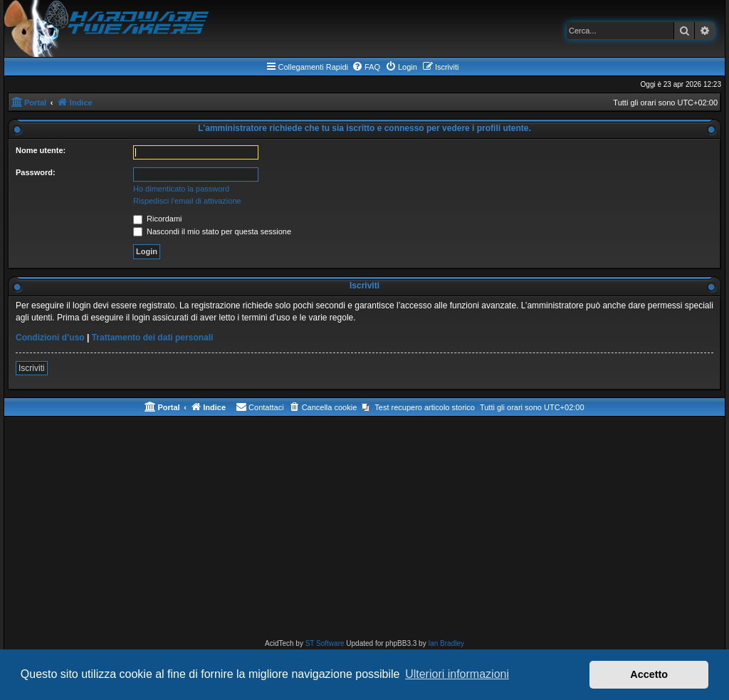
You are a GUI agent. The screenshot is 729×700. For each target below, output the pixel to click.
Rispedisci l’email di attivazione (187, 201)
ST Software (325, 643)
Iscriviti (32, 368)
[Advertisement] (364, 531)
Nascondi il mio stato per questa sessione (212, 231)
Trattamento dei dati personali (153, 338)
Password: (36, 172)
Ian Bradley (446, 643)
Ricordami (158, 219)
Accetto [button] (649, 674)
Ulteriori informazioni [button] (457, 674)
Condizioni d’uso (50, 338)
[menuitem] (366, 67)
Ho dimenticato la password (181, 189)
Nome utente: (41, 150)
